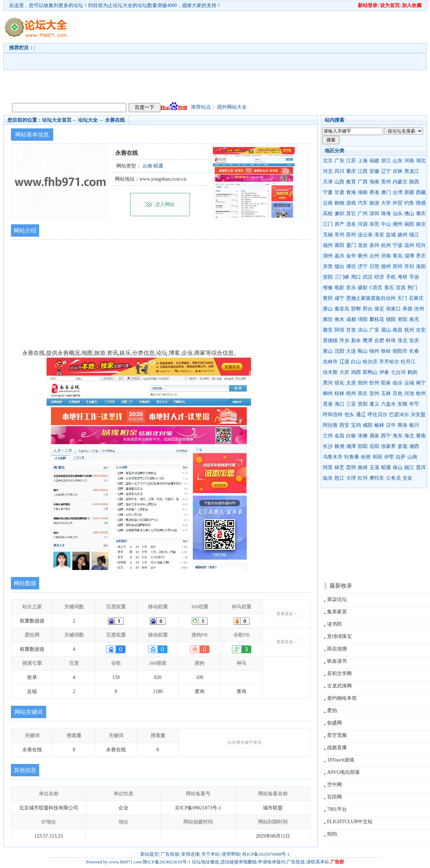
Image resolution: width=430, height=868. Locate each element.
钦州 (421, 393)
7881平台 (337, 809)
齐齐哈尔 (389, 362)
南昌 (398, 330)
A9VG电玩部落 (343, 772)
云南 (328, 203)
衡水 (339, 319)
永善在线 (115, 120)
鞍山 (363, 351)
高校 (328, 214)
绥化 (339, 383)
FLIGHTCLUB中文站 (350, 822)
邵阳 (363, 446)
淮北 (403, 341)
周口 (356, 277)
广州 (363, 214)
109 (200, 677)
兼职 (339, 214)
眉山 (386, 330)
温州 (409, 245)
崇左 (363, 393)
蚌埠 (391, 341)
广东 (339, 161)
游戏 (351, 203)
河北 (328, 171)
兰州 (328, 436)
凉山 (363, 330)
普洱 (421, 468)
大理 (351, 478)
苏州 (351, 235)
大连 (351, 351)
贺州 (374, 393)
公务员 (393, 478)
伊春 (384, 372)
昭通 (386, 468)
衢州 (363, 256)
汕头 (398, 214)
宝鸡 (356, 425)
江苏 (351, 161)
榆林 (379, 425)
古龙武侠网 (339, 686)
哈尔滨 (370, 362)
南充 (414, 319)
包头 (349, 415)
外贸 (398, 203)
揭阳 (409, 224)
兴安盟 (418, 415)
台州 (374, 256)
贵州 (386, 182)
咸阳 (368, 425)
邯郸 (356, 309)
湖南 (363, 192)
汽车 (363, 203)
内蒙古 (400, 182)
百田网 (334, 797)
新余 (356, 341)
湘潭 (351, 446)
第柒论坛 (337, 599)
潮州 (398, 224)
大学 (386, 203)
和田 (377, 457)
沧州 (419, 309)
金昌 (339, 436)
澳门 (386, 192)
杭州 (386, 245)
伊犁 (389, 457)
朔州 (363, 383)
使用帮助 (231, 854)
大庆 (344, 372)
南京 (421, 224)
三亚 (351, 404)
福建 (374, 161)
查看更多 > (287, 614)
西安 (344, 425)
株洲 (339, 446)
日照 (374, 266)
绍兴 (421, 245)
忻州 (374, 383)
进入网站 (165, 204)
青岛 (398, 256)
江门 (328, 224)
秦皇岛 (342, 309)
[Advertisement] (140, 55)
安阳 (328, 277)
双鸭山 (370, 372)
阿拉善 (330, 425)
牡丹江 (408, 362)
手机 (391, 277)
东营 (328, 266)
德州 (386, 266)
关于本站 (210, 854)
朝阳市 (400, 351)
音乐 (351, 288)
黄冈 (328, 298)
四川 (339, 171)
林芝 (339, 468)
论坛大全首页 (57, 120)
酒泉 (374, 436)
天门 (402, 298)
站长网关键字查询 (245, 742)
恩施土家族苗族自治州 (371, 298)
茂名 (351, 224)
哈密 (366, 457)
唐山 (328, 309)
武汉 (368, 277)
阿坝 (339, 330)
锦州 (374, 351)
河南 (409, 161)
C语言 (376, 288)
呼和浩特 (333, 415)
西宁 (386, 436)
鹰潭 (368, 341)
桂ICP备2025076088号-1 (266, 854)
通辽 (361, 415)
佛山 (409, 214)
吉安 (421, 330)
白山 (356, 362)
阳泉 (386, 383)
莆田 (339, 245)
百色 (398, 393)
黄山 (328, 351)
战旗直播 (337, 748)
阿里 (328, 468)
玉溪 (374, 468)
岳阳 (374, 446)
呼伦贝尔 (377, 415)
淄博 (409, 256)
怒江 (339, 478)
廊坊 (328, 319)
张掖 (363, 436)
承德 (407, 309)
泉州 (374, 245)
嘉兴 (339, 256)
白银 (351, 436)
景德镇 (330, 341)
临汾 (398, 383)
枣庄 (421, 256)
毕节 (414, 404)
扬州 (403, 235)
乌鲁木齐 (333, 457)
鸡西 (356, 372)
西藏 (421, 192)
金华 (351, 256)
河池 (409, 393)
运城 (409, 383)
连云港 (365, 235)
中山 (386, 224)
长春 (414, 351)
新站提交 (149, 854)
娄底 (403, 446)
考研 (403, 277)
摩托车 (377, 478)
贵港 (328, 404)
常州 (339, 235)
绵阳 (363, 319)
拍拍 (332, 834)
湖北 (421, 161)
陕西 (414, 182)
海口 (339, 404)
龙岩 (363, 245)
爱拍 (332, 711)
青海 (351, 192)
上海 (363, 161)
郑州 (398, 266)
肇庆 (421, 214)
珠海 (386, 214)
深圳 (374, 214)
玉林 (386, 393)
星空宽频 (337, 735)
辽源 (344, 362)
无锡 (328, 235)
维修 (328, 288)
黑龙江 (412, 171)
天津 (328, 182)
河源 (363, 224)
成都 (351, 319)
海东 (398, 436)
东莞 (374, 224)
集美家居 (337, 612)
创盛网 (334, 723)
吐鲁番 (352, 457)
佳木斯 (330, 372)
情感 (421, 203)
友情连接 (190, 854)
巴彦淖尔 (399, 415)
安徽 (374, 171)
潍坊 (351, 266)
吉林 (398, 171)
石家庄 (416, 298)
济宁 (363, 266)
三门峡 (342, 277)
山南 (412, 457)
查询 (199, 691)
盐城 (391, 235)
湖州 (328, 256)
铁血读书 (337, 661)
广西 (363, 182)
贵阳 (363, 404)
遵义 (374, 404)
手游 (414, 277)
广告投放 (170, 854)
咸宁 (339, 298)
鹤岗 (412, 372)
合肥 (379, 341)
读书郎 (334, 624)
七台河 (398, 372)
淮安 (379, 235)
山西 (339, 182)
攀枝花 (377, 319)
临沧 (328, 478)
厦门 (351, 245)
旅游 (374, 203)
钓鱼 (409, 203)
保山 (398, 468)
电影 (339, 288)
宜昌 (401, 288)
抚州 (409, 330)
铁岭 (386, 351)
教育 (351, 182)
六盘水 (388, 404)
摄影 (363, 288)
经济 (379, 277)
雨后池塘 (337, 649)
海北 (409, 436)
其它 (351, 214)
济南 (386, 256)
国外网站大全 (232, 107)
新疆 (409, 192)
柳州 (328, 393)
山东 (398, 161)
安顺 (403, 404)
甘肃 (339, 192)
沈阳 (339, 351)
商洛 (403, 425)
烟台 (339, 266)
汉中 (391, 425)
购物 (339, 203)
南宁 (421, 383)
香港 (374, 192)
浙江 (386, 161)
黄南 (421, 436)
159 (116, 677)
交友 (407, 478)
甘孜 (351, 330)
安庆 (414, 341)
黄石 (389, 288)
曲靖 (363, 468)
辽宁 (386, 171)
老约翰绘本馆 (342, 698)
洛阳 (421, 266)
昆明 (351, 468)
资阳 (403, 319)
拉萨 (401, 457)
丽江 (409, 468)
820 (158, 677)
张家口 (393, 309)
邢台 (368, 309)
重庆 (351, 171)
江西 (363, 171)
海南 (374, 182)
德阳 (391, 319)
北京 (328, 161)
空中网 (334, 785)
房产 (339, 224)
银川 (414, 425)
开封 (409, 266)
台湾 (398, 192)
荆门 (412, 288)
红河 (363, 478)
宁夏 (328, 192)
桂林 (339, 393)
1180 (158, 691)
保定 (379, 309)
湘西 (414, 446)
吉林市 (330, 362)
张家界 (388, 446)
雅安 (328, 330)
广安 (374, 330)
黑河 (328, 383)
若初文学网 (339, 673)
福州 (328, 245)
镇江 (414, 235)
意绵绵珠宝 (339, 636)
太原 (351, 383)
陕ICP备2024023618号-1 (167, 862)
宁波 (398, 245)
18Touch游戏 (341, 760)
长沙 (328, 446)
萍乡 (344, 341)
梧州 (351, 393)
